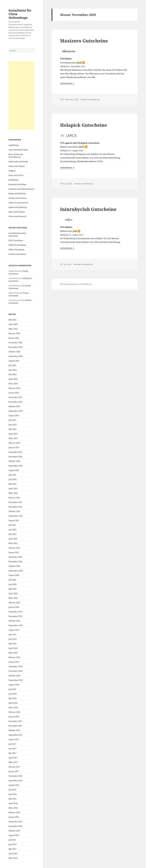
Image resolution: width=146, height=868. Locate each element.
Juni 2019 (13, 639)
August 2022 (14, 470)
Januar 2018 (14, 717)
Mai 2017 (12, 753)
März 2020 (13, 598)
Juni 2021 (13, 530)
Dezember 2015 (15, 822)
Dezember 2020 (15, 557)
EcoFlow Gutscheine (17, 254)
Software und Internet (18, 203)
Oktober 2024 (14, 352)
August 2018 (14, 685)
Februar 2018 (14, 712)
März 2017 (13, 762)
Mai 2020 (12, 589)
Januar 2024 (14, 393)
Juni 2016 (13, 794)
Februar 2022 (14, 498)
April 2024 (13, 379)
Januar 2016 (14, 817)
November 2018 (15, 671)
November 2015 (15, 826)
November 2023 (15, 402)
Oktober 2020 (14, 566)
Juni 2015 (13, 844)
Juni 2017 (13, 749)
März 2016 (13, 808)
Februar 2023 (14, 443)
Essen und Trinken (17, 166)
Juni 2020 (13, 584)
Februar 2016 (14, 812)
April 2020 (13, 593)
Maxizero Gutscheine (84, 41)
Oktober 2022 (14, 461)
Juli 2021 (12, 525)
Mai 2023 (12, 429)
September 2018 (16, 680)
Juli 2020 (12, 580)
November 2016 (15, 781)
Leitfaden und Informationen (21, 189)
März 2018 (13, 708)
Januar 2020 (14, 607)
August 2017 (14, 739)
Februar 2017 (14, 767)
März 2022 (13, 493)
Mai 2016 (12, 799)
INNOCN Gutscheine (17, 245)
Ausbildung (14, 145)
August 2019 (14, 630)
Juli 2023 (12, 420)
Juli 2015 (12, 840)
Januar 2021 (14, 552)
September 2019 (16, 625)
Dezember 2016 (15, 776)
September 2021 (16, 516)
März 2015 (13, 858)
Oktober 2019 (14, 621)
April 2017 (13, 758)
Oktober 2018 (14, 676)
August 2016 (14, 785)
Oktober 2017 (14, 730)
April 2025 (13, 324)
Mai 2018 (12, 698)
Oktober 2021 (14, 511)
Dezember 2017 (15, 721)
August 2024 (14, 361)
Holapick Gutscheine (83, 125)
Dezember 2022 (15, 452)
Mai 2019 (12, 644)
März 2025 (13, 329)
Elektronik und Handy (18, 162)
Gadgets (12, 171)
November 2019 (15, 616)
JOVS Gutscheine (16, 240)
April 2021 (13, 539)
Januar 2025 (14, 338)
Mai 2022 (12, 484)
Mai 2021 (12, 534)
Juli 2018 (12, 689)
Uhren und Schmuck (17, 216)
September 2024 (16, 356)
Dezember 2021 (15, 502)
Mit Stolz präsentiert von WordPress (76, 284)
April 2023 (13, 434)
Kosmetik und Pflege (18, 184)
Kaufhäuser (14, 180)
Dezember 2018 (15, 666)
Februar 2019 (14, 657)
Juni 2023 (13, 425)
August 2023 (14, 416)
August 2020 (14, 575)
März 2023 (13, 438)
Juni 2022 (13, 479)
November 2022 (15, 457)
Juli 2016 (12, 790)
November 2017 (15, 726)
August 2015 (14, 835)
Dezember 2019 (15, 612)
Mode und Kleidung (17, 194)
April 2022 (13, 489)
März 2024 (13, 384)
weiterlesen (67, 83)
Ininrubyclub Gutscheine (88, 209)
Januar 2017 (14, 771)
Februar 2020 (14, 603)
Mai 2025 (12, 320)
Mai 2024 (12, 374)
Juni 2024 (13, 370)
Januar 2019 (14, 662)
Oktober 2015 (14, 831)
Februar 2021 (14, 548)
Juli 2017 (12, 744)
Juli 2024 (12, 365)
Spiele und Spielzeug (18, 207)
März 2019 (13, 653)
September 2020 (16, 571)
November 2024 (15, 347)
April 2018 (13, 703)
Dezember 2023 (15, 397)
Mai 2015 (12, 849)
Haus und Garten (16, 175)
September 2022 (16, 466)
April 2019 (13, 648)
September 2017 (16, 735)
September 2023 (16, 411)
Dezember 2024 (15, 343)
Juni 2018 (13, 694)
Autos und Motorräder (18, 150)
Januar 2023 (14, 447)
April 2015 (13, 854)
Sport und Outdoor (17, 212)
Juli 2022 (12, 475)
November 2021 (15, 507)
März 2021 (13, 543)
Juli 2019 (12, 635)
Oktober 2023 (14, 406)
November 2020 (15, 562)
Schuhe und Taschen (18, 198)
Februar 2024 (14, 388)
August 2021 (14, 520)
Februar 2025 (14, 333)
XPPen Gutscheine (16, 250)
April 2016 (13, 803)
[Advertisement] (21, 96)
